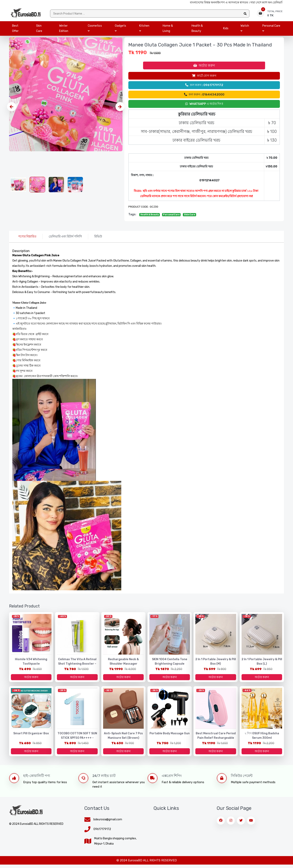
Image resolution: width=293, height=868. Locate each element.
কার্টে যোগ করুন (204, 77)
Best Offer (15, 30)
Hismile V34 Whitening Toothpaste (31, 663)
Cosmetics (95, 30)
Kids (226, 30)
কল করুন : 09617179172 (204, 86)
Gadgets (120, 30)
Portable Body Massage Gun (170, 736)
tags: (132, 216)
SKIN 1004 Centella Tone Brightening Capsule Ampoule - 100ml (170, 665)
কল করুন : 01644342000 (204, 96)
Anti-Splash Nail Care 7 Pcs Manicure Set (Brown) (123, 738)
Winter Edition (64, 30)
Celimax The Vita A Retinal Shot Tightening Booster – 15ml (77, 665)
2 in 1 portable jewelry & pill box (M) (216, 663)
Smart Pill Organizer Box (31, 736)
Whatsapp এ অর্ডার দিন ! (204, 105)
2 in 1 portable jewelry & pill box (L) (262, 663)
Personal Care (271, 30)
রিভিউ (98, 238)
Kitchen (144, 30)
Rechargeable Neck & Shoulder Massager (123, 663)
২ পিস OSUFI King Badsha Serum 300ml (262, 738)
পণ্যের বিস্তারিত (27, 238)
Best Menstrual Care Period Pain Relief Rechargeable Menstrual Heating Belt (216, 740)
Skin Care (39, 30)
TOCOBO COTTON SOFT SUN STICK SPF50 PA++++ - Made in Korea (77, 740)
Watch (245, 30)
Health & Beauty (197, 30)
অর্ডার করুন (204, 67)
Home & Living (168, 30)
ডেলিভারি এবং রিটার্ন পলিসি (65, 238)
